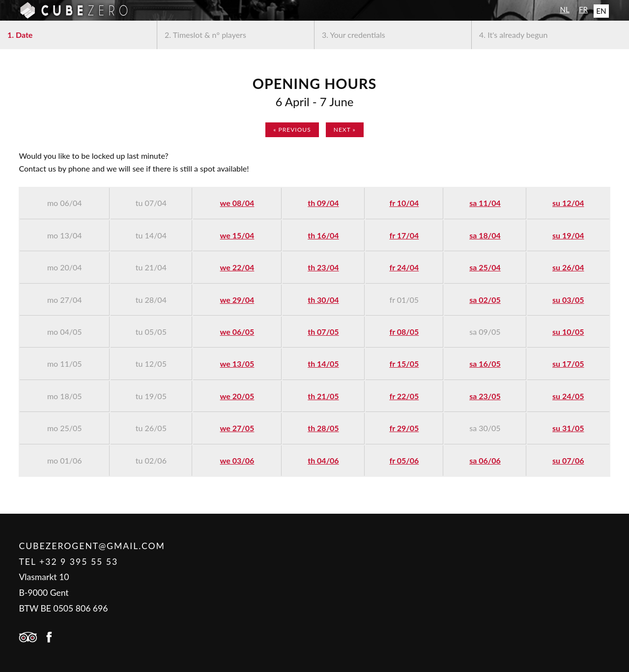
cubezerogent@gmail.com (92, 546)
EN (601, 11)
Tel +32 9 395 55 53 (68, 562)
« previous (292, 130)
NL (564, 9)
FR (583, 9)
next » (345, 130)
